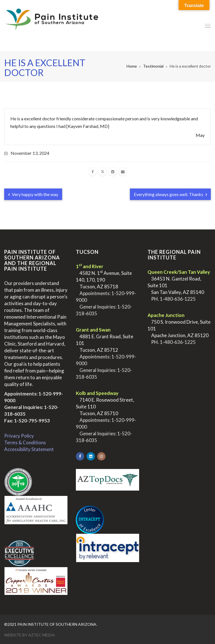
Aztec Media (42, 635)
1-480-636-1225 (178, 299)
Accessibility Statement (29, 449)
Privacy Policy (19, 436)
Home (132, 66)
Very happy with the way (33, 194)
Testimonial (153, 66)
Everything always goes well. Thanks (170, 194)
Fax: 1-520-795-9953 (27, 421)
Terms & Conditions (25, 442)
